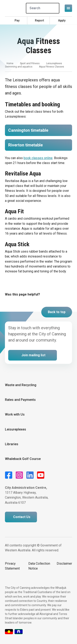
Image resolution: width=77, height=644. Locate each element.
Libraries (12, 444)
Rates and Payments (20, 400)
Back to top (57, 312)
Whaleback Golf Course (23, 459)
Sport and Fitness (30, 63)
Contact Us (22, 517)
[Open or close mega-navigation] (68, 8)
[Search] (43, 8)
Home (10, 63)
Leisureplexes (54, 63)
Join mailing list (33, 355)
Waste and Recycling (21, 385)
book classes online (38, 158)
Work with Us (15, 414)
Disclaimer (64, 564)
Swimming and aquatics (19, 67)
